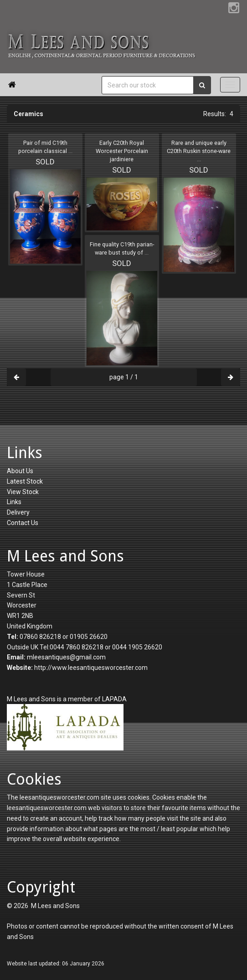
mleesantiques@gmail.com (66, 657)
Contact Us (23, 523)
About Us (20, 471)
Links (14, 502)
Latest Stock (25, 481)
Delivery (18, 512)
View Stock (23, 492)
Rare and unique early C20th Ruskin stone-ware (199, 151)
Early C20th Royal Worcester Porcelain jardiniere (122, 151)
